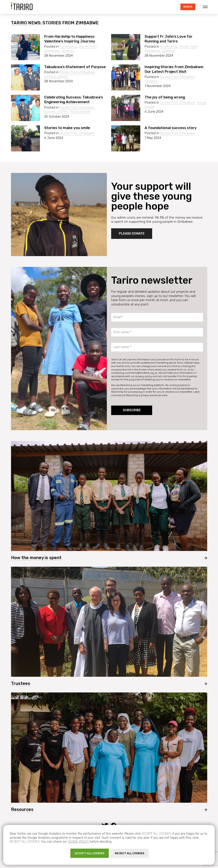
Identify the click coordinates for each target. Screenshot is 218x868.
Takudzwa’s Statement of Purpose (75, 67)
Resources (22, 809)
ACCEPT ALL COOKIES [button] (90, 853)
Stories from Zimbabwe (77, 72)
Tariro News (26, 23)
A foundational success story (171, 128)
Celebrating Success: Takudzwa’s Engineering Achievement (74, 100)
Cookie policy (78, 842)
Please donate (132, 233)
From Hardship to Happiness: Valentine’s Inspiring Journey (70, 39)
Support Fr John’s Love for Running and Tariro (169, 39)
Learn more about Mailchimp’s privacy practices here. (156, 394)
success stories (56, 76)
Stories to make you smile (67, 128)
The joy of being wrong (165, 97)
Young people (80, 112)
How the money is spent (36, 558)
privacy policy (144, 376)
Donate (188, 7)
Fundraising (68, 47)
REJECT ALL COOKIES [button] (130, 853)
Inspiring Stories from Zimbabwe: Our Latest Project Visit (174, 69)
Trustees (21, 683)
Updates (68, 51)
